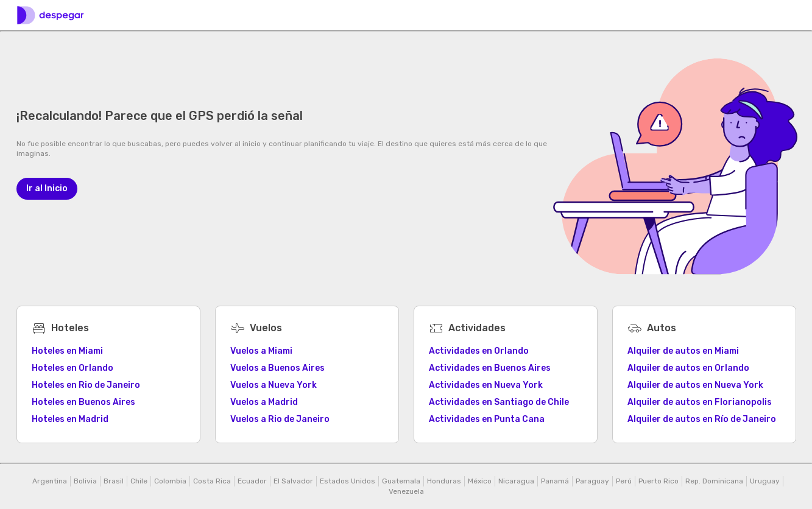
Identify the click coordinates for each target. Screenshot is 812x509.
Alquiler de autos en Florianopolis (700, 402)
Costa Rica (212, 481)
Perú (624, 481)
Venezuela (406, 491)
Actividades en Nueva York (486, 385)
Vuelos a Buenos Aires (277, 368)
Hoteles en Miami (67, 351)
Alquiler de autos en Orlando (688, 368)
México (480, 481)
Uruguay (765, 481)
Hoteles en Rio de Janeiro (86, 385)
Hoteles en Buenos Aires (83, 402)
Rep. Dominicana (714, 481)
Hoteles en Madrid (70, 419)
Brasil (114, 481)
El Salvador (293, 481)
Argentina (50, 481)
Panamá (555, 481)
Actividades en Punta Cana (487, 419)
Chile (139, 481)
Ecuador (252, 481)
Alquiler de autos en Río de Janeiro (702, 419)
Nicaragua (516, 481)
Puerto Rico (658, 481)
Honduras (444, 481)
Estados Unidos (348, 481)
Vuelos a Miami (261, 351)
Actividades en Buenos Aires (490, 368)
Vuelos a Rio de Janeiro (280, 419)
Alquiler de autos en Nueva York (695, 385)
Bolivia (85, 481)
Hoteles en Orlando (72, 368)
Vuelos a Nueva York (274, 385)
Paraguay (592, 481)
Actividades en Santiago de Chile (499, 402)
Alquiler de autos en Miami (683, 351)
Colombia (170, 481)
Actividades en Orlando (479, 351)
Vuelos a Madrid (264, 402)
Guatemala (401, 481)
